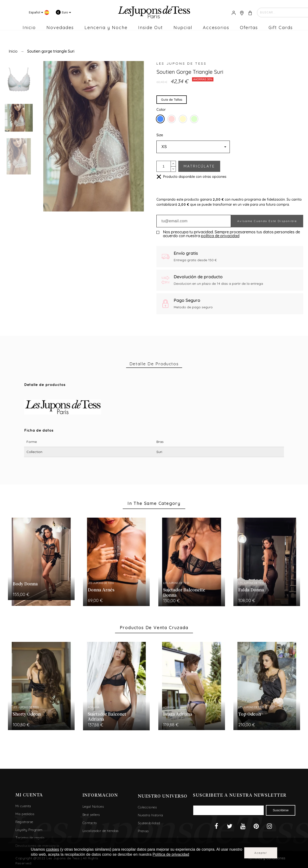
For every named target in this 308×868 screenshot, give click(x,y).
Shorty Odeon (27, 714)
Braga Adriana (178, 714)
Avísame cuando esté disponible (267, 221)
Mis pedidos (25, 814)
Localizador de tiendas (101, 831)
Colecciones (147, 807)
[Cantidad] (164, 166)
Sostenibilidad (149, 823)
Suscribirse (281, 810)
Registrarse (24, 822)
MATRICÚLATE (199, 166)
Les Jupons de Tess (182, 63)
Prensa (143, 831)
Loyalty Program (29, 830)
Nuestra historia (151, 815)
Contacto (90, 823)
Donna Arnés (101, 590)
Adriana (94, 707)
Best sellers (91, 815)
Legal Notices (93, 806)
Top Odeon (250, 714)
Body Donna (25, 584)
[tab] (154, 364)
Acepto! (261, 853)
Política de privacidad (171, 854)
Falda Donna (251, 590)
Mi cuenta (23, 806)
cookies (52, 849)
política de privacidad (220, 236)
